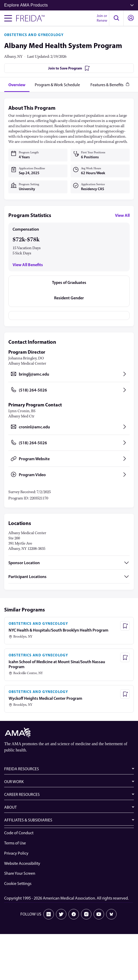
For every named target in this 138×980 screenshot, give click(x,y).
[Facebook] (74, 914)
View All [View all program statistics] (122, 215)
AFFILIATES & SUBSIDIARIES (28, 820)
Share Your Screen (20, 873)
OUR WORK (14, 782)
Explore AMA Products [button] (69, 5)
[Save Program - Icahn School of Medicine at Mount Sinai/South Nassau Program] (125, 657)
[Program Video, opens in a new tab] (69, 475)
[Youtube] (99, 914)
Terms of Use (15, 843)
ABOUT (10, 807)
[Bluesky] (111, 914)
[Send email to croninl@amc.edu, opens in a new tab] (69, 427)
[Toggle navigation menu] (8, 18)
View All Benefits (28, 265)
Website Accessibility (22, 863)
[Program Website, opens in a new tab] (69, 459)
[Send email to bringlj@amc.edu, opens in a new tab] (69, 374)
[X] (61, 914)
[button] (116, 18)
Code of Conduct (19, 833)
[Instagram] (86, 914)
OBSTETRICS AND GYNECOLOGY (34, 35)
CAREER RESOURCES (22, 794)
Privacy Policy (16, 853)
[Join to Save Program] (69, 68)
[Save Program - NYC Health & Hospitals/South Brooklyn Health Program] (125, 626)
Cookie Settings (18, 883)
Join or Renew (102, 18)
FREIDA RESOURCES (22, 769)
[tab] (17, 85)
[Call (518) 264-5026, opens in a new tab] (69, 390)
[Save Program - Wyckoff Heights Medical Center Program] (125, 694)
